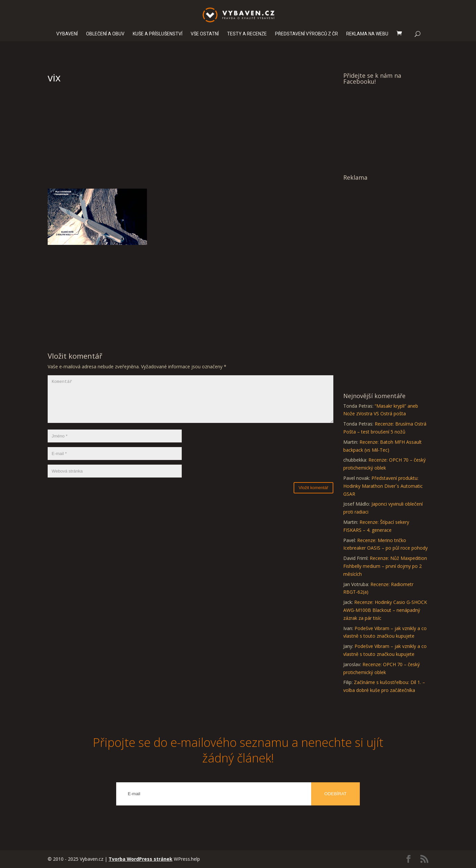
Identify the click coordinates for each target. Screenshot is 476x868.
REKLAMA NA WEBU (367, 34)
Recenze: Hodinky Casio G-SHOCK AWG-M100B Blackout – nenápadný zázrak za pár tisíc (385, 610)
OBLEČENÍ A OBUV (105, 34)
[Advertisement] (190, 139)
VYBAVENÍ (67, 34)
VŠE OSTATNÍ (205, 34)
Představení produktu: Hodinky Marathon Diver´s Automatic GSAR (383, 486)
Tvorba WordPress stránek (141, 859)
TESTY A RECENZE (247, 34)
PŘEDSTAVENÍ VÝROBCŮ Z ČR (307, 34)
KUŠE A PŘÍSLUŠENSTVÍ (158, 34)
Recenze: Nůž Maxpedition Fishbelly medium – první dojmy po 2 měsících (385, 566)
